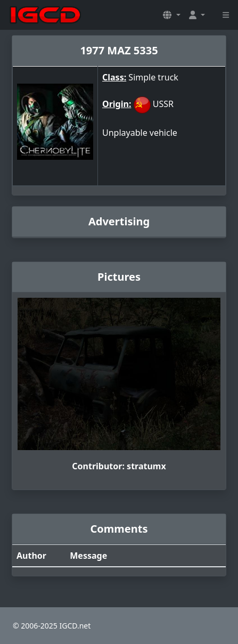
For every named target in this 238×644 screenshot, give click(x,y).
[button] (171, 15)
